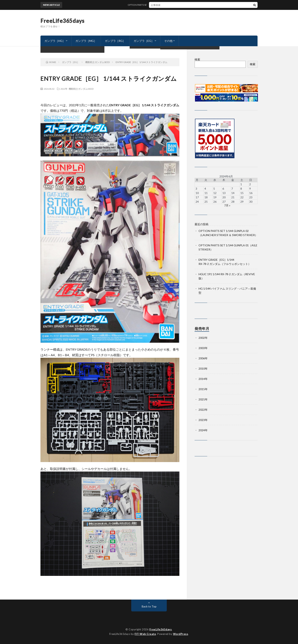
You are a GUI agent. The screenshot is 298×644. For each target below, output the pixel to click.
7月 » (227, 205)
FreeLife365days (63, 21)
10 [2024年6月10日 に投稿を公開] (197, 193)
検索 (197, 59)
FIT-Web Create (145, 634)
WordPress (181, 634)
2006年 (203, 358)
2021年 (203, 399)
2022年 (64, 89)
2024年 (203, 430)
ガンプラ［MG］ (86, 41)
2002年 (203, 338)
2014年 (203, 379)
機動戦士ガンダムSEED (81, 89)
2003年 (203, 348)
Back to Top (149, 606)
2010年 (203, 369)
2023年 (203, 420)
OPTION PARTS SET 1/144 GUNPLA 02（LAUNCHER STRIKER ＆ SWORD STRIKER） (175, 5)
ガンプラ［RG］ (115, 41)
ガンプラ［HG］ (55, 41)
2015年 (203, 389)
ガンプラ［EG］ (144, 41)
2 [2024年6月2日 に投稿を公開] (250, 184)
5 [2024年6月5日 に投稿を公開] (214, 189)
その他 (168, 41)
